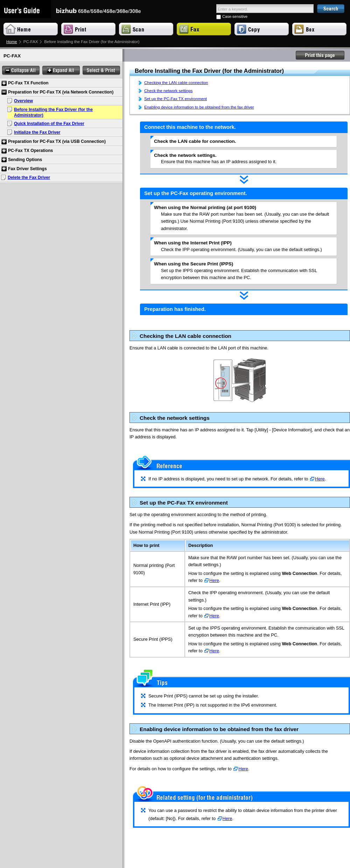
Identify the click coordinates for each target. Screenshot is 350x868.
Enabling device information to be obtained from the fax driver (199, 107)
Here (320, 479)
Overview (23, 101)
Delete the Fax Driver (29, 178)
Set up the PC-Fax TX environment (176, 99)
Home (12, 42)
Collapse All (21, 71)
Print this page (320, 55)
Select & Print (101, 71)
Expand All (61, 71)
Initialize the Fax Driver (37, 132)
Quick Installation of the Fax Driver (49, 124)
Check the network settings (168, 91)
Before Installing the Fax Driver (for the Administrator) (53, 112)
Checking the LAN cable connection (176, 83)
